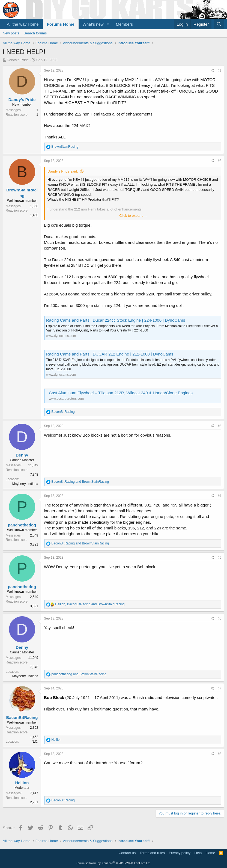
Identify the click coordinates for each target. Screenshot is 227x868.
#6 (219, 618)
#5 (219, 558)
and (80, 482)
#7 (219, 688)
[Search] (219, 24)
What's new (93, 24)
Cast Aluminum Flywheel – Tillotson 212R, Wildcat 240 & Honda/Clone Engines (121, 393)
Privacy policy (180, 853)
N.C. (35, 742)
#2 (219, 161)
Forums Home (61, 24)
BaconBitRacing (22, 717)
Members (125, 24)
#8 (219, 754)
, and (90, 604)
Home (210, 853)
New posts (11, 33)
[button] (108, 24)
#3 (219, 426)
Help (198, 853)
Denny (22, 455)
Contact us (127, 853)
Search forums (35, 33)
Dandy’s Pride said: (63, 171)
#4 (219, 496)
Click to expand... (133, 216)
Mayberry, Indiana (25, 484)
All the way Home (23, 24)
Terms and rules (152, 853)
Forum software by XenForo (113, 863)
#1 (219, 70)
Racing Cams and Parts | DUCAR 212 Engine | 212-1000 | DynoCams (110, 354)
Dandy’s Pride (18, 60)
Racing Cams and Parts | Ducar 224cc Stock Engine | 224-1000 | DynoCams (116, 320)
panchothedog (22, 525)
